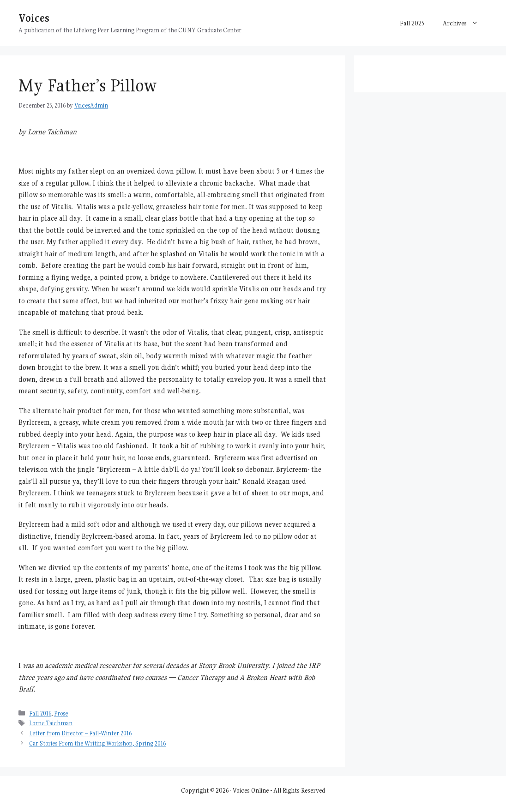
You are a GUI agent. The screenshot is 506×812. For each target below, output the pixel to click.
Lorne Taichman (51, 723)
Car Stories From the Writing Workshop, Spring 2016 (97, 743)
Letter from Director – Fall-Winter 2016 (80, 733)
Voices (34, 18)
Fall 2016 (40, 713)
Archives (465, 23)
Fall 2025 (412, 23)
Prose (61, 713)
